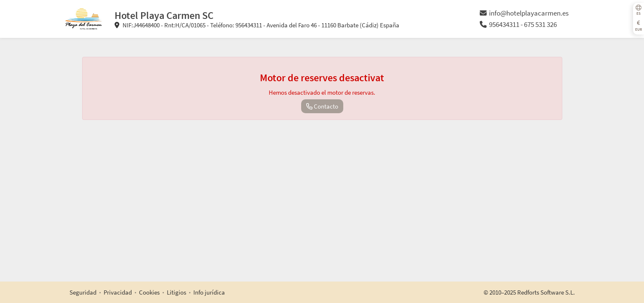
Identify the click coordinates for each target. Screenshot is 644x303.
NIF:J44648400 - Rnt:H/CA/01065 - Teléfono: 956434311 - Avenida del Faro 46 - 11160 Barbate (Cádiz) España (257, 25)
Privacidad (118, 292)
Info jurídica (209, 292)
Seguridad (83, 292)
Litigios (176, 292)
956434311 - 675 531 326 (518, 25)
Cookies (149, 292)
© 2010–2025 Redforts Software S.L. (529, 292)
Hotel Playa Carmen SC (164, 15)
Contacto (322, 106)
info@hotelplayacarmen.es (524, 13)
